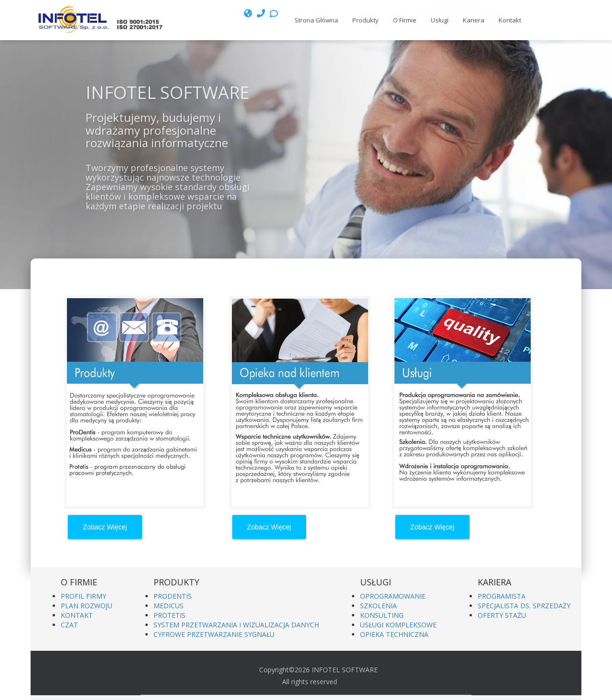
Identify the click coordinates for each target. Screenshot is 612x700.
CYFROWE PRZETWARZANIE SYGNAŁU (214, 634)
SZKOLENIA (378, 606)
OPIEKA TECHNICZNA (394, 634)
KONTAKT (77, 615)
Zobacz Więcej (105, 527)
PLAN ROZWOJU (87, 606)
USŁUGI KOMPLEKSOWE (398, 625)
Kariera (474, 20)
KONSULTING (382, 615)
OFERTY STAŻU (502, 615)
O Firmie (405, 20)
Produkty (366, 20)
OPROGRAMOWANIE (393, 596)
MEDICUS (169, 606)
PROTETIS (169, 615)
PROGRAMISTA (502, 596)
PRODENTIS (173, 596)
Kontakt (510, 20)
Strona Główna (316, 20)
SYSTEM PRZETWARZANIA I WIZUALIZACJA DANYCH (236, 625)
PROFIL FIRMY (83, 596)
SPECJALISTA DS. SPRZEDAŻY (524, 606)
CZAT (69, 625)
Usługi (440, 20)
